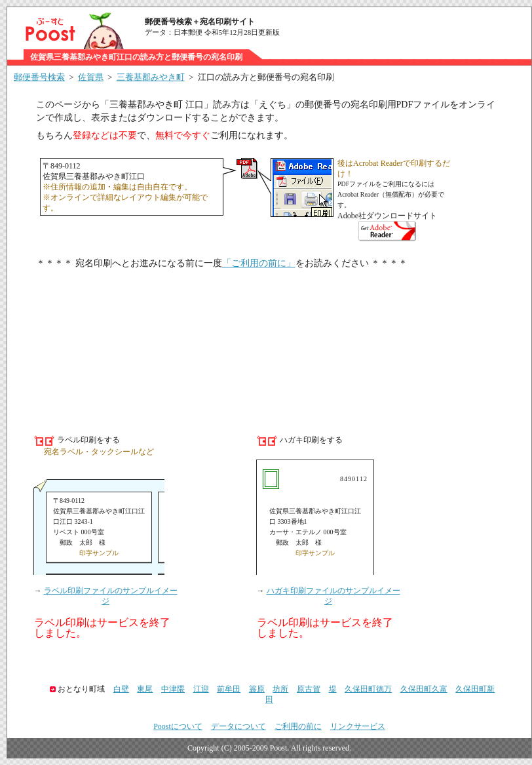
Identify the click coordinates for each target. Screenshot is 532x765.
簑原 (257, 689)
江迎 (201, 689)
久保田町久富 (424, 689)
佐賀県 (91, 77)
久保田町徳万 (368, 689)
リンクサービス (358, 726)
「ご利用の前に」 (259, 263)
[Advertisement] (269, 344)
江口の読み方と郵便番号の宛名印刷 (266, 77)
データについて (238, 726)
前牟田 (229, 689)
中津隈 (173, 689)
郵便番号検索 (39, 77)
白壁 (121, 689)
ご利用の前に (298, 726)
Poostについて (178, 726)
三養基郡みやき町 (151, 77)
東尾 (145, 689)
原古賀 (309, 689)
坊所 (280, 689)
